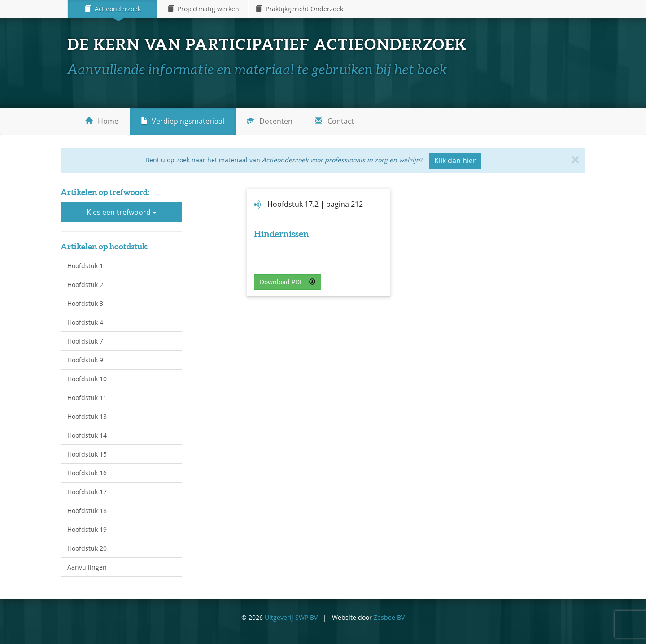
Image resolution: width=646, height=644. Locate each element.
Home (102, 121)
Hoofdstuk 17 (87, 492)
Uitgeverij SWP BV (291, 617)
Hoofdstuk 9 (85, 360)
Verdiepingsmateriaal (183, 121)
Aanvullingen (87, 567)
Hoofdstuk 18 (87, 511)
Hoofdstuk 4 (85, 322)
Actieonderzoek (113, 9)
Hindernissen (282, 234)
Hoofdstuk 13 (87, 416)
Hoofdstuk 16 (87, 473)
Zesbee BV (389, 617)
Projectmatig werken (203, 9)
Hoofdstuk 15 (87, 454)
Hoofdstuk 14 (87, 435)
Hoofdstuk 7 (85, 341)
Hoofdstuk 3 (85, 303)
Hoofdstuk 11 (87, 398)
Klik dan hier (455, 161)
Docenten (270, 121)
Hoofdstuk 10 (87, 379)
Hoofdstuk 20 (87, 548)
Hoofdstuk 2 (85, 285)
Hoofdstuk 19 (87, 529)
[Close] (575, 160)
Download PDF (288, 282)
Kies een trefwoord (121, 212)
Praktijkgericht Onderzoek (299, 9)
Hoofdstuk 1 (85, 266)
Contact (334, 121)
